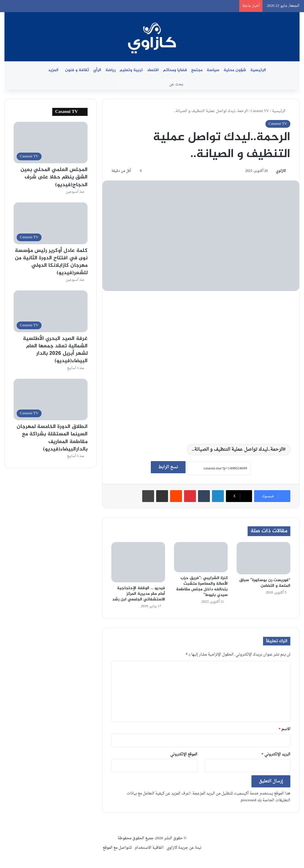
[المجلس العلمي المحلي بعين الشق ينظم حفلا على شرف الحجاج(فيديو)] (51, 143)
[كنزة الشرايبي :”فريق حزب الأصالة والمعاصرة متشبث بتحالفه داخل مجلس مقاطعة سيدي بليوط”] (201, 557)
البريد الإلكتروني (276, 754)
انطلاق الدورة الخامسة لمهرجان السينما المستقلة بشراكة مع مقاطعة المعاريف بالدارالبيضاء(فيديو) (52, 438)
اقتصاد (153, 70)
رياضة (110, 70)
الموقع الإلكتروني (184, 754)
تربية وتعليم (131, 70)
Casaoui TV (260, 111)
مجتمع (197, 70)
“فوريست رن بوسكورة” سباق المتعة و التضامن (265, 583)
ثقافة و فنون (77, 70)
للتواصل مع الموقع (117, 848)
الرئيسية (258, 70)
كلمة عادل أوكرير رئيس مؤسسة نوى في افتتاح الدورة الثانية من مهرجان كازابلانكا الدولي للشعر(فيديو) (51, 262)
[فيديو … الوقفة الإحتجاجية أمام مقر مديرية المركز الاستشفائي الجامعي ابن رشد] (138, 562)
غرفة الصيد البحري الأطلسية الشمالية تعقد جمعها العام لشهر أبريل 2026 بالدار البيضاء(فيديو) (55, 350)
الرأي (97, 70)
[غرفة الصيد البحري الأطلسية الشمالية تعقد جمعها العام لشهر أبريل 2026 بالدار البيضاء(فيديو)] (51, 311)
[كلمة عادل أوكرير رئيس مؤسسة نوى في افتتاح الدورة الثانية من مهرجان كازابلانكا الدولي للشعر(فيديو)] (51, 223)
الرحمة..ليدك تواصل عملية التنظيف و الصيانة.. (237, 450)
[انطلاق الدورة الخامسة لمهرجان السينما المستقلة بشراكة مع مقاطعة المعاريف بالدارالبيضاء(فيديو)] (51, 400)
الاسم (285, 729)
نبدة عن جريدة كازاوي (184, 848)
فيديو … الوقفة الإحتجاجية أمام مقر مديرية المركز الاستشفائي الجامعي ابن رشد (139, 594)
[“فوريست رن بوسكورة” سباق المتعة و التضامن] (263, 558)
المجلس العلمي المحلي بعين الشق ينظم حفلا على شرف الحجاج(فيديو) (54, 177)
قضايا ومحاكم (175, 70)
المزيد (53, 70)
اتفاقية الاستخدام (149, 848)
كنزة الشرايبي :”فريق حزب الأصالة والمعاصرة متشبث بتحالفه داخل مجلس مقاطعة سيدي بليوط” (202, 586)
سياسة (213, 70)
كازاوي (281, 171)
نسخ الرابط (168, 467)
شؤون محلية (235, 70)
